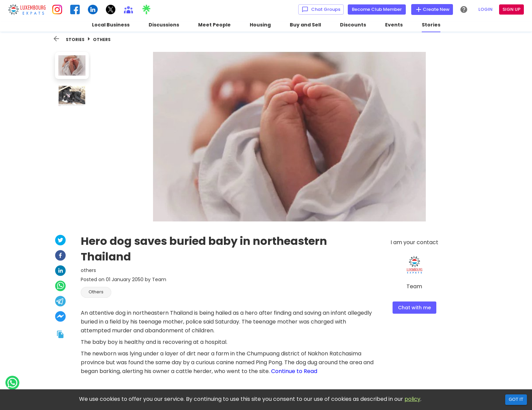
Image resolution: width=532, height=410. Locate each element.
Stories (75, 40)
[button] (96, 292)
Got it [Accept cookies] (516, 399)
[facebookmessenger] (60, 317)
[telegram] (60, 302)
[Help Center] (464, 9)
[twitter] (60, 241)
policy (412, 399)
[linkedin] (60, 271)
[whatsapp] (60, 287)
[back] (56, 39)
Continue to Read (294, 371)
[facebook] (60, 256)
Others (102, 40)
